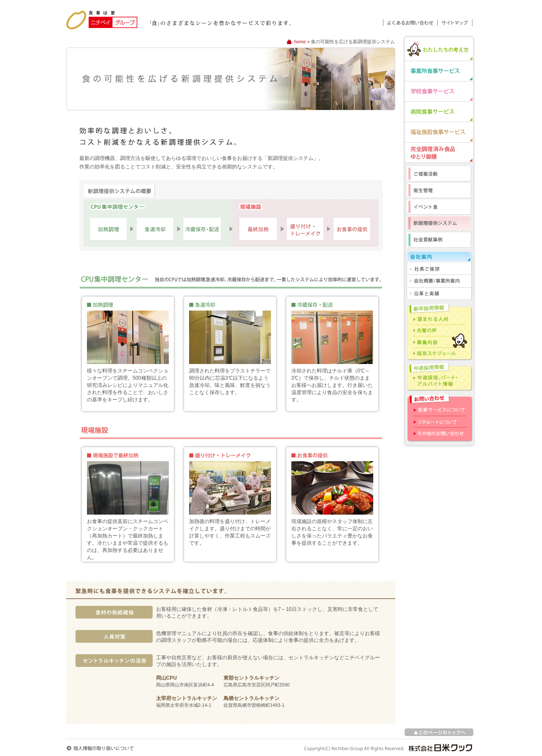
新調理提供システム (439, 224)
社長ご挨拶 (439, 269)
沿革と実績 (439, 294)
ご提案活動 (439, 173)
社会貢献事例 (439, 240)
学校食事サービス (439, 91)
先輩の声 (439, 330)
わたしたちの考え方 (439, 48)
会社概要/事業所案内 (439, 281)
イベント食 (439, 208)
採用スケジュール (439, 353)
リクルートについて (439, 422)
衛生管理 (439, 191)
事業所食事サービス (439, 71)
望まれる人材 (439, 319)
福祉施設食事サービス (439, 132)
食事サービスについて (439, 410)
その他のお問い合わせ (439, 433)
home (300, 42)
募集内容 (439, 342)
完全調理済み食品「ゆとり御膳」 (439, 153)
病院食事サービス (439, 112)
